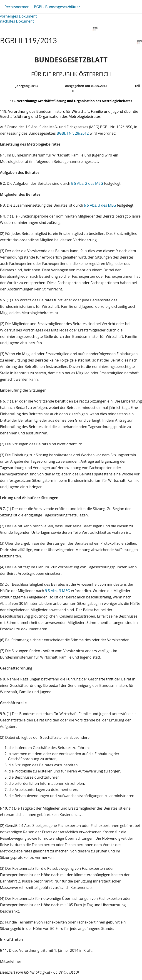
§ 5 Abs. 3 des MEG (100, 205)
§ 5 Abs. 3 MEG (57, 591)
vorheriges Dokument (18, 16)
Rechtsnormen (17, 7)
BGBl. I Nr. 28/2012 (73, 133)
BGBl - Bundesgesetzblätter (57, 7)
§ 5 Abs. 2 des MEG (87, 183)
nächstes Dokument (17, 21)
